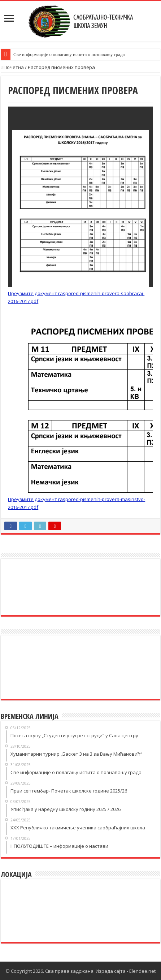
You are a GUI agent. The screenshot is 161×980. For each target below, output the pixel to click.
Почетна (12, 67)
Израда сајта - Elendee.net (126, 971)
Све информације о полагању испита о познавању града (69, 54)
